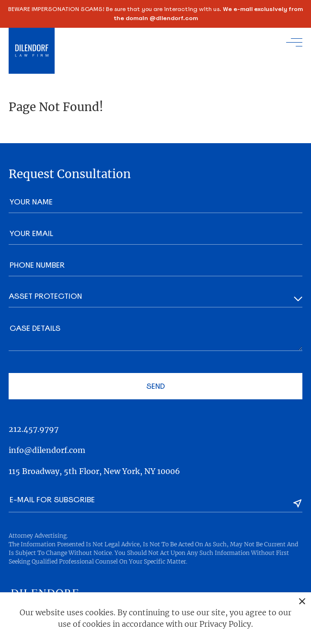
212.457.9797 (34, 429)
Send (155, 386)
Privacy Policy (225, 624)
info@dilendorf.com (47, 450)
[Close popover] (302, 601)
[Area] (155, 299)
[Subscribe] (298, 503)
